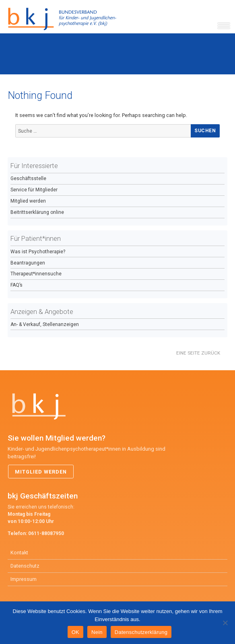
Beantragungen (28, 263)
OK (75, 632)
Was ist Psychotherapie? (38, 252)
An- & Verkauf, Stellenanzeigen (45, 324)
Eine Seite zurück (198, 353)
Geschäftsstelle (28, 178)
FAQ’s (16, 285)
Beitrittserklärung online (37, 212)
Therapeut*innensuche (36, 274)
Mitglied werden (28, 201)
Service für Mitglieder (34, 190)
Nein (97, 632)
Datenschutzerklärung (141, 632)
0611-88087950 (46, 533)
